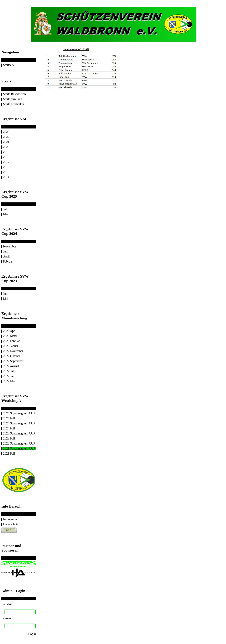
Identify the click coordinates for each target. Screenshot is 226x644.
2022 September (13, 361)
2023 (6, 132)
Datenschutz (11, 524)
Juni (6, 251)
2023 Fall (9, 438)
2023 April (10, 331)
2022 (6, 137)
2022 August (11, 366)
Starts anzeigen (13, 99)
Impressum (10, 519)
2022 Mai (9, 381)
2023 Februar (11, 341)
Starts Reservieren (14, 94)
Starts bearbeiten (13, 104)
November (10, 246)
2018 (6, 157)
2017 (6, 162)
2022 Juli (9, 371)
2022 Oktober (12, 356)
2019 (6, 152)
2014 (6, 177)
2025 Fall (9, 418)
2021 (6, 142)
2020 (6, 147)
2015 (6, 172)
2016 (6, 167)
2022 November (13, 351)
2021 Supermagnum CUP (19, 448)
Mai (6, 299)
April (6, 256)
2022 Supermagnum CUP (19, 443)
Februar (8, 261)
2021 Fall (9, 454)
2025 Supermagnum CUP (19, 413)
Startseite (9, 65)
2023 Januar (11, 346)
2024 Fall (9, 428)
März (6, 214)
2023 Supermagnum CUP (19, 433)
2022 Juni (9, 376)
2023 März (10, 336)
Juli (5, 209)
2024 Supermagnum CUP (19, 423)
